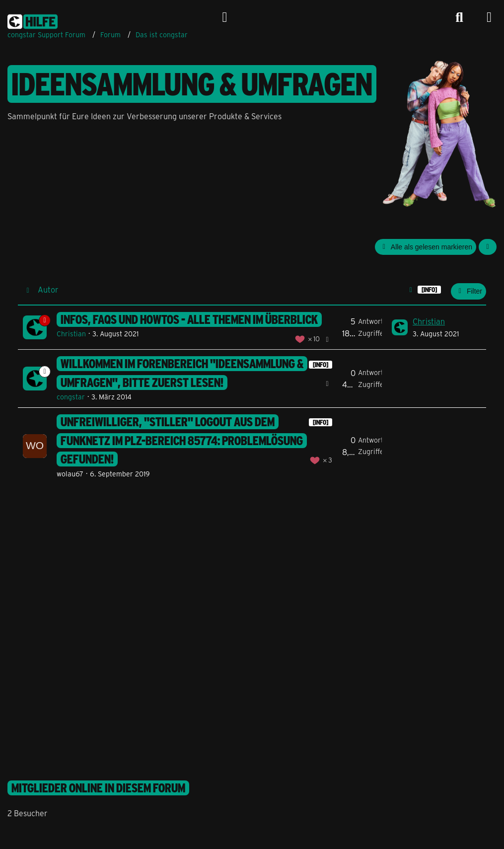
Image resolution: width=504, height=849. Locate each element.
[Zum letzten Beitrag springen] (400, 327)
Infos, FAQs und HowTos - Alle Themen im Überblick (189, 319)
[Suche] (459, 17)
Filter (468, 291)
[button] (488, 247)
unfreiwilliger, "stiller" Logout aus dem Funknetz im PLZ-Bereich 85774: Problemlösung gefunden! (182, 440)
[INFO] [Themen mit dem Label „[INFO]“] (321, 365)
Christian (71, 334)
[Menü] (489, 17)
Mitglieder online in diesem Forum (98, 788)
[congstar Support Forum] (33, 20)
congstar (71, 397)
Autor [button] (48, 289)
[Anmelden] (225, 17)
